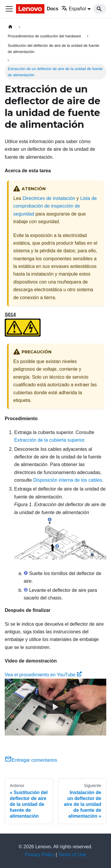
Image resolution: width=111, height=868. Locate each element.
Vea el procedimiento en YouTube (43, 675)
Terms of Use (72, 855)
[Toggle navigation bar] (9, 9)
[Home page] (10, 27)
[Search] (100, 9)
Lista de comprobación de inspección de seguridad (55, 206)
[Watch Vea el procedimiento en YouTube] (56, 707)
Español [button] (74, 9)
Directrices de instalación (49, 198)
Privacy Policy (40, 855)
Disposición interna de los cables (68, 480)
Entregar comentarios (31, 760)
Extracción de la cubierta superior (49, 440)
